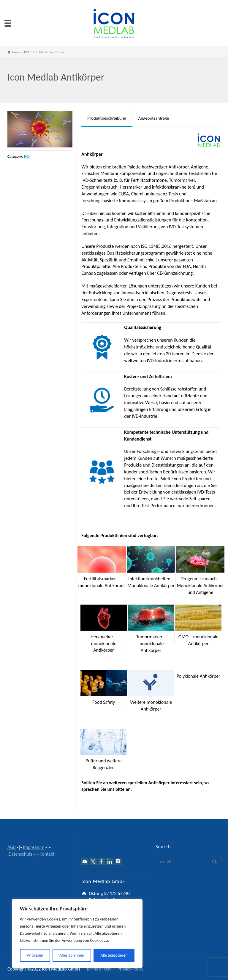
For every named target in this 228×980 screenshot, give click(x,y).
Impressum (34, 847)
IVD (27, 156)
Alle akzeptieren (114, 955)
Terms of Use (99, 969)
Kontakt (47, 854)
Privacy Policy (131, 969)
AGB (12, 847)
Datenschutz (20, 854)
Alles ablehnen (72, 955)
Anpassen (35, 955)
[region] (77, 934)
